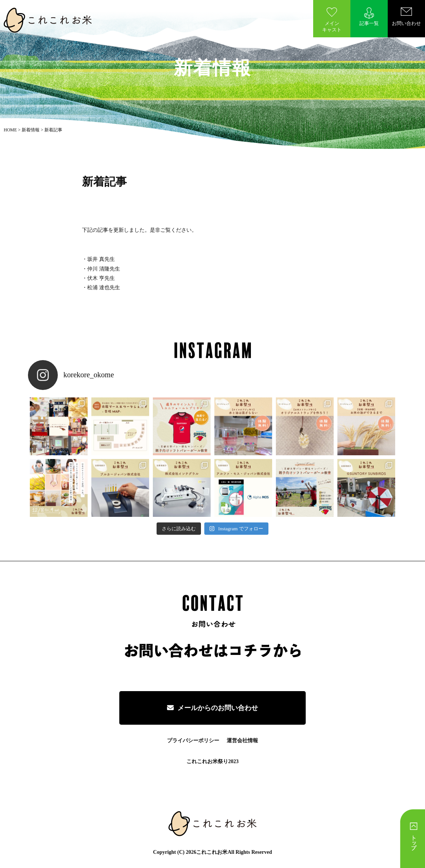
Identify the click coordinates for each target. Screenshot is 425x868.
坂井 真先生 (101, 259)
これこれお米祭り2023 (212, 761)
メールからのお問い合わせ (212, 708)
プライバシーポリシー (193, 741)
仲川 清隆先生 (104, 269)
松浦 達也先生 (104, 288)
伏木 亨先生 (101, 278)
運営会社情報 (242, 741)
